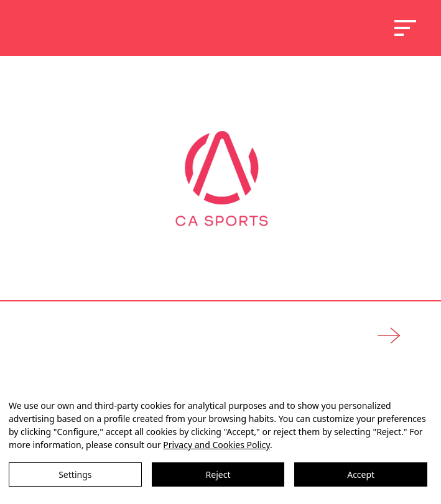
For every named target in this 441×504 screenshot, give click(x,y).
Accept (361, 474)
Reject (218, 474)
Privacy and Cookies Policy (216, 445)
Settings (75, 474)
